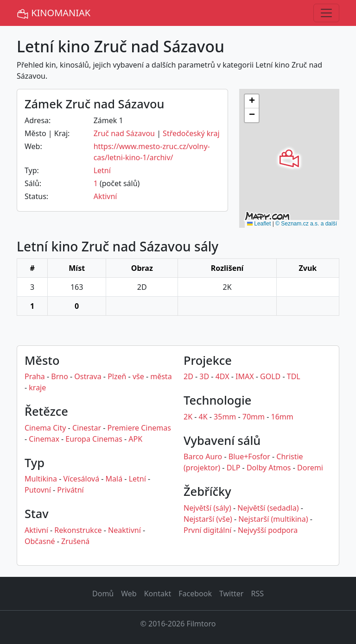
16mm (282, 417)
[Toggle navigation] (326, 13)
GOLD (270, 376)
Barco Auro (203, 456)
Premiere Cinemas (139, 428)
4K (203, 417)
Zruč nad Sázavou (124, 133)
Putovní (38, 490)
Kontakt (158, 594)
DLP (234, 468)
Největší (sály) (207, 508)
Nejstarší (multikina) (273, 519)
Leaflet (259, 224)
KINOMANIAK (54, 13)
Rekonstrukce (78, 530)
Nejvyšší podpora (268, 530)
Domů (103, 594)
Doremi (310, 468)
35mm (225, 417)
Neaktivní (124, 530)
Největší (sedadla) (268, 508)
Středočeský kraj (191, 133)
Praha (35, 376)
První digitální (207, 530)
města (161, 376)
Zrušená (75, 541)
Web (129, 594)
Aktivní (105, 196)
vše (138, 376)
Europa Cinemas (94, 439)
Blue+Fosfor (249, 456)
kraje (37, 388)
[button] (289, 158)
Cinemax (44, 439)
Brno (60, 376)
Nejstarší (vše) (208, 519)
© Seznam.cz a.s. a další (306, 224)
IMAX (245, 376)
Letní (102, 170)
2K (188, 417)
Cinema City (45, 428)
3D (204, 376)
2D (188, 376)
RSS (257, 594)
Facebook (195, 594)
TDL (294, 376)
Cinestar (87, 428)
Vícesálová (81, 479)
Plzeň (117, 376)
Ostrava (88, 376)
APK (135, 439)
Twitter (231, 594)
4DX (222, 376)
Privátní (70, 490)
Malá (114, 479)
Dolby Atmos (269, 468)
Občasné (40, 541)
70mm (254, 417)
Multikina (41, 479)
